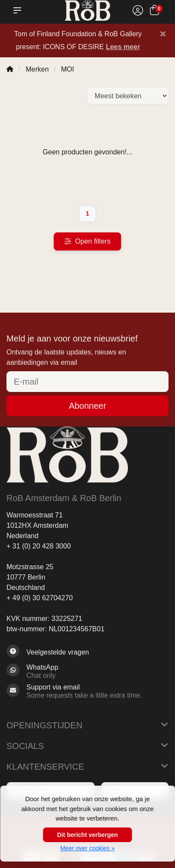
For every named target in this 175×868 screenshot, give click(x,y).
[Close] (163, 34)
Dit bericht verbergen (87, 835)
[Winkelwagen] (154, 11)
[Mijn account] (138, 11)
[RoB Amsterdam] (87, 10)
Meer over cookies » (87, 848)
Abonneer (87, 406)
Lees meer (123, 47)
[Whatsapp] (87, 671)
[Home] (10, 69)
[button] (19, 10)
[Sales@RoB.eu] (87, 691)
